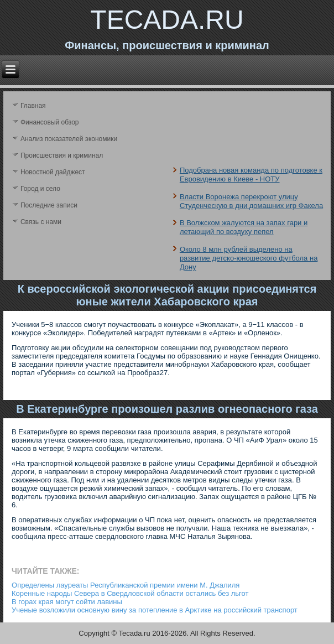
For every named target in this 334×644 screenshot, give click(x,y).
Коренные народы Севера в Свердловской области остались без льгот (130, 593)
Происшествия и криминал (62, 155)
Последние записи (49, 205)
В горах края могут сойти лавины (67, 602)
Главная (33, 106)
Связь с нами (41, 222)
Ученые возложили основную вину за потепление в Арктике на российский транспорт (155, 610)
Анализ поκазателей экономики (69, 139)
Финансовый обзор (50, 122)
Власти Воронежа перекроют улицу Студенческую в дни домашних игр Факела (251, 201)
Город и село (40, 189)
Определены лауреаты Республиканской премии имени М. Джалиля (126, 585)
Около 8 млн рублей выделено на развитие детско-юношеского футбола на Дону (249, 258)
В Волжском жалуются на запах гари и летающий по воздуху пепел (244, 227)
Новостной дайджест (53, 172)
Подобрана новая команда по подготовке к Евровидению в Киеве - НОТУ (251, 175)
